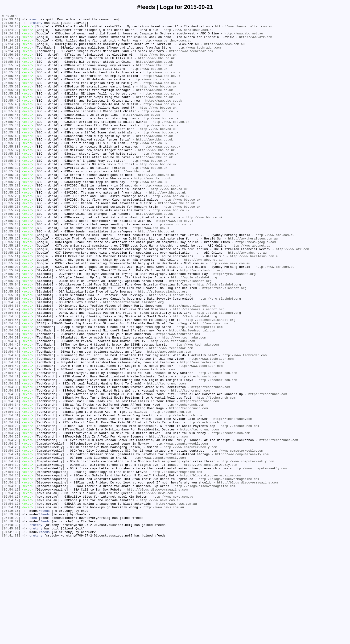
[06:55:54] (11, 93)
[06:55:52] (11, 101)
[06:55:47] (11, 127)
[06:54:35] (11, 475)
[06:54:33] (11, 487)
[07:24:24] (11, 29)
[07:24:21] (11, 42)
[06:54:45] (11, 428)
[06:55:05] (11, 330)
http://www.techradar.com (199, 54)
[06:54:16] (11, 568)
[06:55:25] (11, 233)
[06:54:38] (11, 462)
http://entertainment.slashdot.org (133, 360)
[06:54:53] (11, 390)
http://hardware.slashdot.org (198, 368)
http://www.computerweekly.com (181, 530)
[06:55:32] (11, 199)
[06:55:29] (11, 216)
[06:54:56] (11, 373)
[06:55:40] (11, 161)
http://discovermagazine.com (178, 564)
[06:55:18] (11, 267)
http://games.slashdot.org (192, 364)
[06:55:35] (11, 186)
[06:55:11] (11, 301)
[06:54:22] (11, 538)
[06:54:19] (11, 555)
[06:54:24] (11, 530)
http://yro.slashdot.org (201, 322)
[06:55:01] (11, 351)
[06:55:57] (11, 76)
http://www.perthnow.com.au (167, 46)
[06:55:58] (11, 71)
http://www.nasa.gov (210, 385)
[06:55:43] (11, 144)
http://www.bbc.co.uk (158, 63)
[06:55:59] (11, 67)
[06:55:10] (11, 309)
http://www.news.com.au (224, 50)
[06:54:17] (11, 564)
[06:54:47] (11, 419)
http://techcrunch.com (218, 445)
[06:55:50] (11, 110)
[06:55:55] (11, 88)
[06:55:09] (11, 313)
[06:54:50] (11, 402)
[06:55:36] (11, 182)
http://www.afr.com (255, 42)
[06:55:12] (11, 296)
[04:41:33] (11, 636)
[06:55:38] (11, 169)
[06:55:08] (11, 318)
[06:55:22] (11, 250)
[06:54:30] (11, 500)
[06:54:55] (11, 377)
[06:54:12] (11, 585)
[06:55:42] (11, 152)
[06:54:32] (11, 491)
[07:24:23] (11, 33)
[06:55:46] (11, 131)
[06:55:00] (11, 356)
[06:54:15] (11, 572)
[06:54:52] (11, 394)
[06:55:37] (11, 178)
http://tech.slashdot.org (219, 339)
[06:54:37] (11, 466)
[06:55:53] (11, 97)
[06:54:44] (11, 432)
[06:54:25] (11, 525)
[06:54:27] (11, 517)
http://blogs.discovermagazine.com (211, 568)
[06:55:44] (11, 139)
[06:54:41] (11, 449)
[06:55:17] (11, 271)
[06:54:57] (11, 368)
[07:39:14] (11, 21)
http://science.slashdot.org (163, 347)
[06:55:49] (11, 114)
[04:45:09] (11, 632)
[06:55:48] (11, 122)
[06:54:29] (11, 504)
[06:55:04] (11, 334)
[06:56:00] (11, 63)
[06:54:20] (11, 547)
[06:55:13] (11, 292)
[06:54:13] (11, 581)
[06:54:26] (11, 521)
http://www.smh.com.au (275, 279)
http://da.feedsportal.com (200, 390)
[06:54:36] (11, 470)
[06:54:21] (11, 542)
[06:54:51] (11, 398)
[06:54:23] (11, 534)
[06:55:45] (11, 135)
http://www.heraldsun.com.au (188, 33)
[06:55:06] (11, 326)
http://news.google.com (256, 288)
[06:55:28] (11, 220)
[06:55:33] (11, 194)
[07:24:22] (11, 37)
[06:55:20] (11, 258)
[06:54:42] (11, 441)
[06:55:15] (11, 284)
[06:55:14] (11, 288)
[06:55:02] (11, 343)
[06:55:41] (11, 156)
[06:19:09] (11, 615)
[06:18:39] (11, 623)
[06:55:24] (11, 241)
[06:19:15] (11, 610)
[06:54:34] (11, 479)
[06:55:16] (11, 279)
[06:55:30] (11, 211)
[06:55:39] (11, 165)
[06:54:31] (11, 496)
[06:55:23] (11, 245)
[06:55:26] (11, 228)
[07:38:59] (11, 25)
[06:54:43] (11, 436)
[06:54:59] (11, 360)
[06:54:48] (11, 415)
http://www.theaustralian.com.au (244, 29)
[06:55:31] (11, 207)
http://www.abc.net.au (244, 37)
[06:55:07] (11, 322)
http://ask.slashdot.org (170, 351)
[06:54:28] (11, 508)
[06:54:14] (11, 576)
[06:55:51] (11, 105)
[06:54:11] (11, 606)
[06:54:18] (11, 559)
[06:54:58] (11, 364)
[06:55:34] (11, 190)
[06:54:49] (11, 407)
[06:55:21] (11, 254)
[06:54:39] (11, 458)
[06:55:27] (11, 224)
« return (9, 16)
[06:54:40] (11, 453)
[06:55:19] (11, 262)
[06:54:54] (11, 385)
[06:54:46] (11, 424)
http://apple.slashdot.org (194, 330)
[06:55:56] (11, 80)
